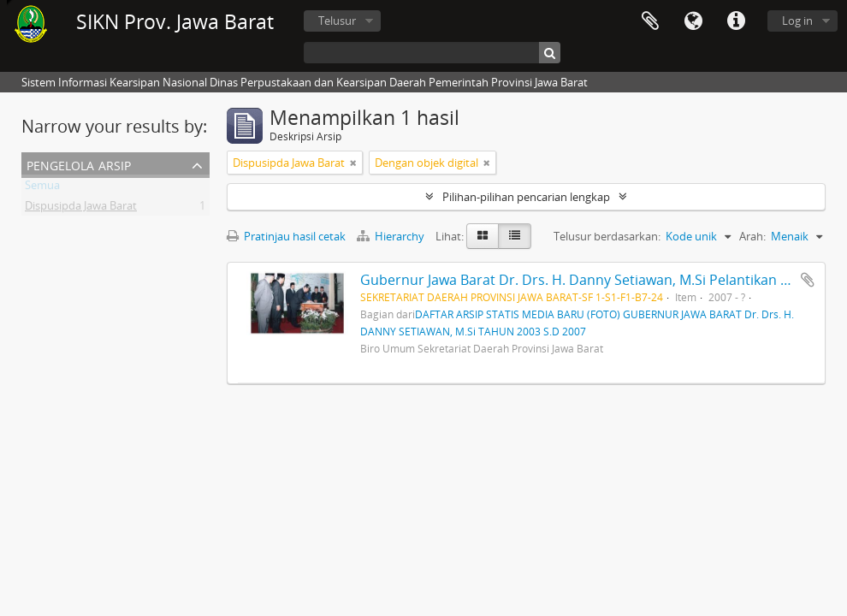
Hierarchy (392, 236)
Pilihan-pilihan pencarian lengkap (526, 197)
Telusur (337, 21)
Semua (42, 188)
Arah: (752, 236)
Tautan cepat (736, 21)
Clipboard (650, 21)
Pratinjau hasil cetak (286, 236)
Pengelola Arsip (79, 164)
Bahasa (693, 21)
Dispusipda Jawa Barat (81, 209)
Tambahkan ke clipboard (808, 280)
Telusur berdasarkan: (607, 236)
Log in (797, 21)
